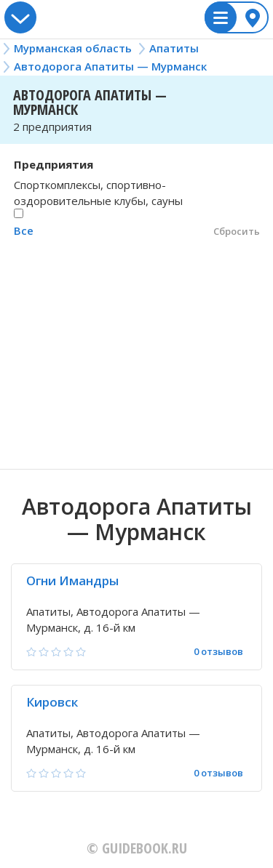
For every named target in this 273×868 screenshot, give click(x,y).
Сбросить (237, 231)
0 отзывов (218, 652)
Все (24, 230)
